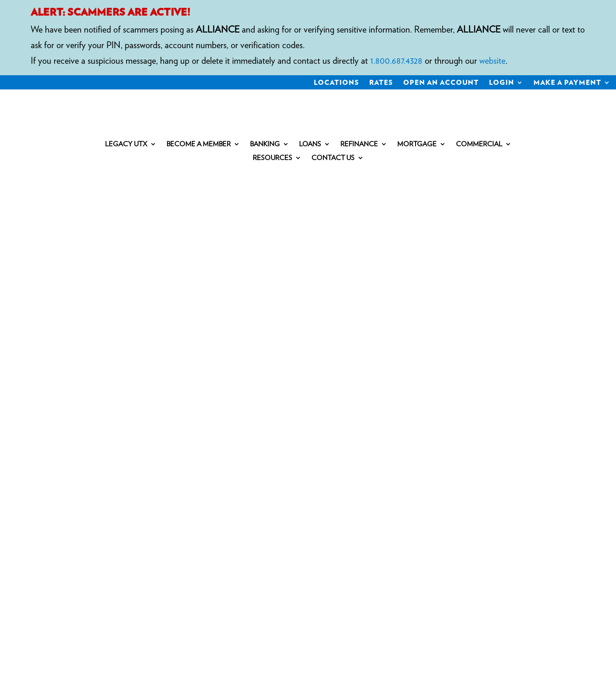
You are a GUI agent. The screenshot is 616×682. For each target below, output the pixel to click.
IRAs (71, 404)
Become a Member (199, 144)
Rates (381, 83)
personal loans (161, 404)
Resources (272, 158)
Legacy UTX (126, 144)
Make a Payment (567, 83)
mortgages (107, 404)
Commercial (479, 144)
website (492, 61)
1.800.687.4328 (396, 61)
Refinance (359, 144)
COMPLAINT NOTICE (170, 471)
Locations (336, 83)
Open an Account (441, 83)
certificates (274, 388)
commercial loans (229, 404)
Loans (310, 144)
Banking (265, 144)
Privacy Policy (246, 471)
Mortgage (417, 144)
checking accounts (138, 388)
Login (502, 83)
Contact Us (333, 158)
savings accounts (214, 388)
